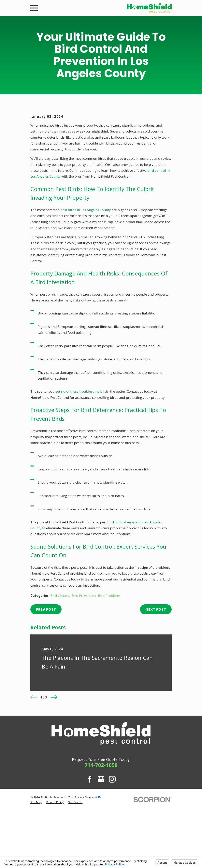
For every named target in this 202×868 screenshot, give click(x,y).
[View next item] (54, 764)
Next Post (156, 676)
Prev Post (46, 676)
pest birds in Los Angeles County (86, 277)
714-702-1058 (101, 832)
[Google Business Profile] (101, 846)
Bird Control (60, 663)
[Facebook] (90, 846)
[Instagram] (112, 846)
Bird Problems (109, 663)
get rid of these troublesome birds (82, 459)
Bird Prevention (84, 663)
